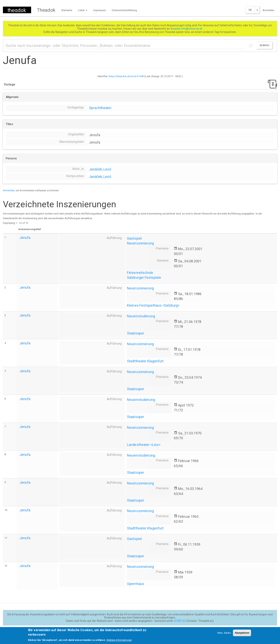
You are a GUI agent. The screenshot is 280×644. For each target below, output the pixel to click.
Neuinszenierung (140, 243)
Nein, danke (224, 635)
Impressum (100, 10)
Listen (83, 10)
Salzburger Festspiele (144, 277)
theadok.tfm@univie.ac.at (187, 29)
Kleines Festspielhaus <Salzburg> (153, 305)
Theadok (46, 10)
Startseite (67, 10)
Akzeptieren (242, 635)
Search (264, 45)
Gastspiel (134, 238)
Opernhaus (136, 584)
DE (250, 10)
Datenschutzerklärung (124, 10)
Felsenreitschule (140, 273)
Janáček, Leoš (100, 169)
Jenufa (25, 238)
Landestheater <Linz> (144, 445)
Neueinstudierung (141, 316)
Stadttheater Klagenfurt (145, 361)
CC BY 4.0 (180, 621)
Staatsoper (136, 333)
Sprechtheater (100, 108)
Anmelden (268, 10)
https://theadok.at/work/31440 (126, 76)
